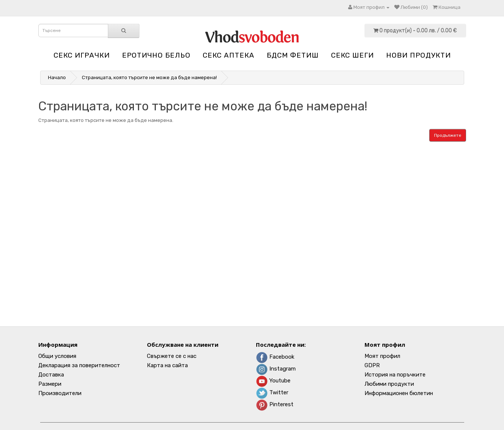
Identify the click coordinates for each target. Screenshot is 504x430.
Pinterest (275, 404)
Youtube (273, 381)
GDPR (372, 365)
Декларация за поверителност (79, 365)
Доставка (51, 375)
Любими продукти (389, 384)
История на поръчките (395, 375)
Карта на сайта (167, 365)
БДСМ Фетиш (293, 55)
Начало (57, 77)
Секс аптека (229, 55)
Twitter (272, 392)
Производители (60, 393)
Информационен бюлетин (399, 393)
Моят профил (382, 356)
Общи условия (57, 356)
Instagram (276, 369)
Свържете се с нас (172, 356)
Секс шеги (352, 55)
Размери (50, 384)
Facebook (275, 357)
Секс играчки (82, 55)
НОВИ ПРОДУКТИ (418, 55)
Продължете (448, 135)
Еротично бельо (156, 55)
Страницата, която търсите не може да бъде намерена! (149, 77)
